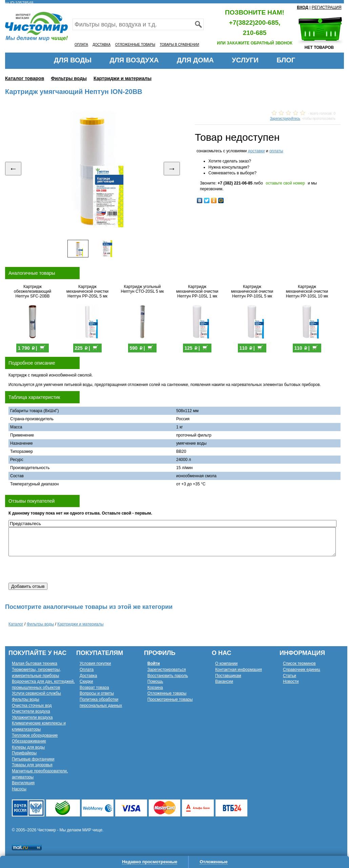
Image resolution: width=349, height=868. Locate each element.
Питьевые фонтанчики (33, 759)
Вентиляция (23, 783)
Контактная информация (239, 670)
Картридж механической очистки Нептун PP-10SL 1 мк (197, 291)
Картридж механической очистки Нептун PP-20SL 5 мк (87, 291)
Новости (291, 681)
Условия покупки (95, 663)
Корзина (155, 688)
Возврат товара (94, 688)
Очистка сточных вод (32, 706)
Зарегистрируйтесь (285, 119)
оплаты (276, 151)
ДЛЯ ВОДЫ (73, 60)
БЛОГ (286, 60)
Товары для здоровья (32, 765)
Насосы (19, 789)
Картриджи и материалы (122, 78)
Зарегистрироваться (167, 670)
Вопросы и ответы (97, 693)
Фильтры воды (69, 78)
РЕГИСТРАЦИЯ (327, 7)
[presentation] (60, 570)
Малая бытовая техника (35, 663)
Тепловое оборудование (35, 735)
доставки (256, 151)
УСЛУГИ (245, 60)
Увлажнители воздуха (32, 717)
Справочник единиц (302, 670)
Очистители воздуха (31, 711)
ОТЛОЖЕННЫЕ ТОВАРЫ (135, 45)
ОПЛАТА (81, 45)
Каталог (16, 624)
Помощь (155, 681)
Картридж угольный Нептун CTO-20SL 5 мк (142, 289)
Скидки (86, 681)
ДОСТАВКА (101, 45)
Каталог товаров (25, 78)
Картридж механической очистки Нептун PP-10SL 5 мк (252, 291)
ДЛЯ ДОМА (195, 60)
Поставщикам (228, 676)
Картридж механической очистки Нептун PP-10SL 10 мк (307, 291)
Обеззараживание (29, 741)
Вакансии (224, 681)
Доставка (88, 676)
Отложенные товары (167, 693)
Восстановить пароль (168, 676)
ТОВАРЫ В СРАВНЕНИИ (179, 45)
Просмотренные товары (170, 699)
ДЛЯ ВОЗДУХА (134, 60)
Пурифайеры (24, 753)
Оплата (87, 670)
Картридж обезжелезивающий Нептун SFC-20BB (33, 291)
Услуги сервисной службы (36, 693)
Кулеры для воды (28, 747)
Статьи (290, 676)
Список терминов (299, 663)
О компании (226, 663)
